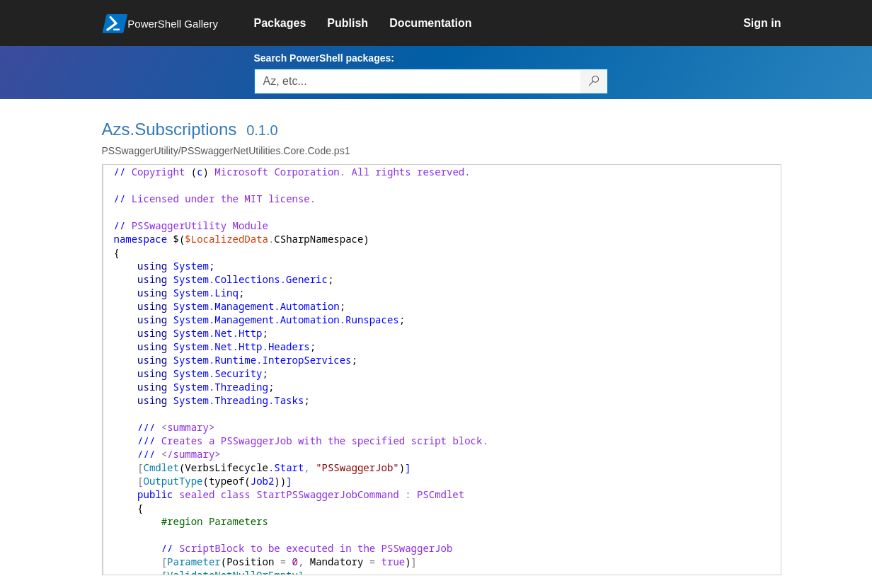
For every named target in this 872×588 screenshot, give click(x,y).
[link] (291, 23)
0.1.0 (262, 130)
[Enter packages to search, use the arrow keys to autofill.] (418, 81)
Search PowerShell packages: (324, 58)
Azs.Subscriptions (170, 129)
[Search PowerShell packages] (594, 81)
